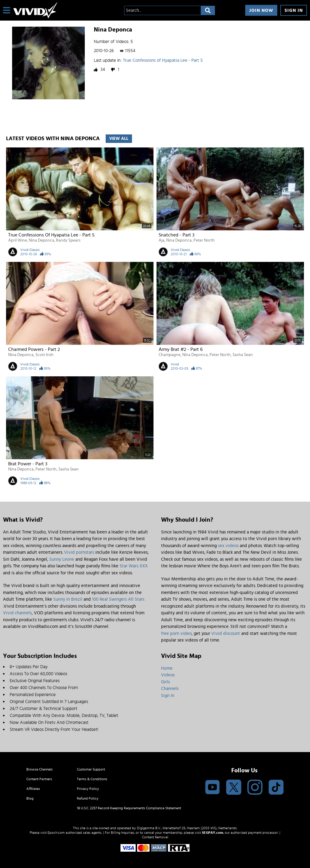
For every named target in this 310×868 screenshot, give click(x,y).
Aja (162, 240)
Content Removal (155, 837)
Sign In (294, 10)
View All (119, 139)
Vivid (175, 364)
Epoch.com (56, 833)
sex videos (228, 546)
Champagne (170, 355)
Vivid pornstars (79, 552)
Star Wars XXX (134, 566)
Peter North (204, 240)
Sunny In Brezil (68, 599)
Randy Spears (68, 240)
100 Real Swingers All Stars (118, 599)
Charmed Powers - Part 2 (34, 349)
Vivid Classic (30, 250)
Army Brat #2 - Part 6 (181, 349)
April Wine (18, 240)
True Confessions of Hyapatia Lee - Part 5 (163, 60)
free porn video (176, 634)
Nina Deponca (41, 240)
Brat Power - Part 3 (28, 464)
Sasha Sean (243, 355)
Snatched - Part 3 (176, 235)
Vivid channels (17, 613)
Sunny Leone (62, 559)
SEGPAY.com (213, 833)
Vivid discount (226, 634)
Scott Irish (45, 355)
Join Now (261, 10)
